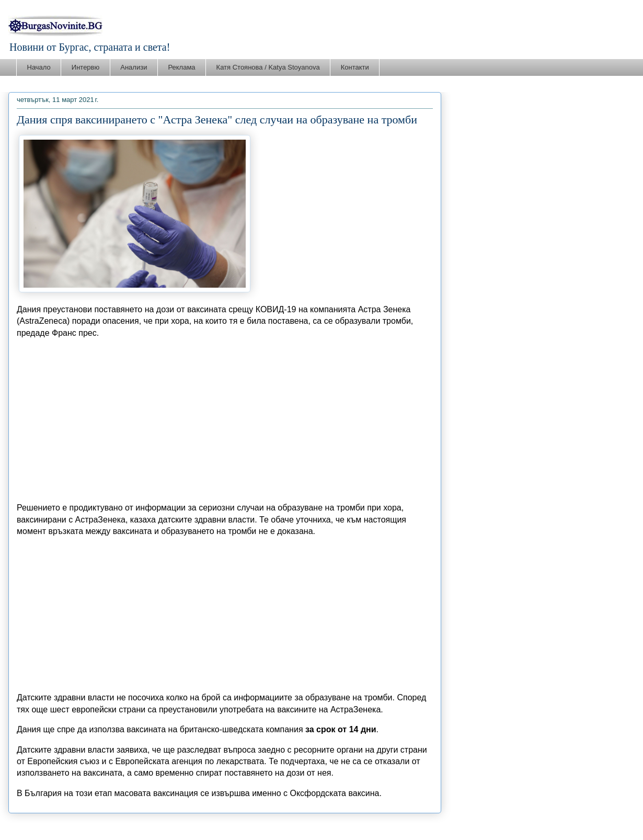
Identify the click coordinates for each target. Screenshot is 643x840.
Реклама (181, 67)
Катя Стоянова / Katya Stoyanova (268, 67)
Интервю (85, 67)
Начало (39, 67)
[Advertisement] (225, 421)
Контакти (355, 67)
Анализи (134, 67)
